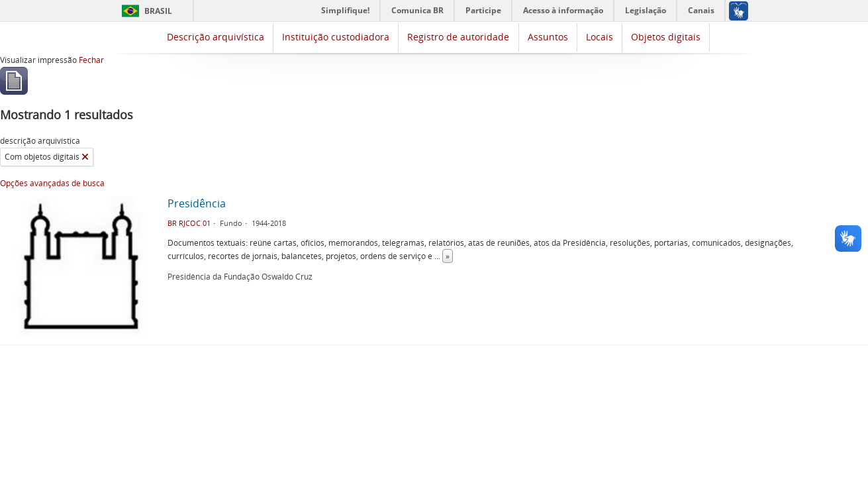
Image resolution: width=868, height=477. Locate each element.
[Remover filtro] (85, 157)
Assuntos (548, 37)
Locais (600, 37)
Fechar (91, 60)
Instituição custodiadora (336, 37)
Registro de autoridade (458, 37)
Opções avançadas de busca (52, 183)
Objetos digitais (666, 37)
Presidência (197, 203)
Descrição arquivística (216, 37)
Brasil (158, 11)
